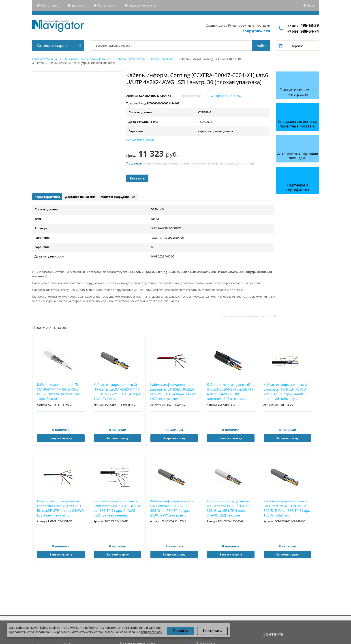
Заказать (137, 178)
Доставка (78, 5)
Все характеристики (140, 140)
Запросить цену (61, 438)
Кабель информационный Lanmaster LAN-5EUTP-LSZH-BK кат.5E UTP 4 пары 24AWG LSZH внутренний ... (60, 508)
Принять (180, 631)
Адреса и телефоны (142, 5)
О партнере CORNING (226, 96)
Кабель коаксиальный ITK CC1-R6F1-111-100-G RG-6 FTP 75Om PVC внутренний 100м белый (59, 392)
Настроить (212, 631)
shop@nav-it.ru (256, 31)
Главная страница (45, 59)
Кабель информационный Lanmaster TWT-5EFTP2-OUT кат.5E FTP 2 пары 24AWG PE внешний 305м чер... (286, 392)
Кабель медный (162, 59)
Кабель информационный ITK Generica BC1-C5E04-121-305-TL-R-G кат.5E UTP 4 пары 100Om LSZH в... (287, 508)
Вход (311, 5)
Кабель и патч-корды (131, 59)
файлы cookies (49, 628)
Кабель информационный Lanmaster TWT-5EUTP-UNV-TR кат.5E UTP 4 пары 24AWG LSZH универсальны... (117, 508)
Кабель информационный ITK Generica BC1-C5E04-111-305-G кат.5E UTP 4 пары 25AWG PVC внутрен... (173, 508)
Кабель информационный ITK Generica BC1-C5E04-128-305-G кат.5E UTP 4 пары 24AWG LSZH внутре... (230, 508)
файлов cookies (151, 632)
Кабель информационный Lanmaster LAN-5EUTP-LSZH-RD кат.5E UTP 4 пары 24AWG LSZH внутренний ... (174, 392)
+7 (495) (303, 31)
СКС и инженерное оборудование (86, 59)
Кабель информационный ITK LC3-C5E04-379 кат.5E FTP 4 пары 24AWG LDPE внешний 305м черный (230, 392)
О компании (50, 5)
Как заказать (107, 5)
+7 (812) (303, 26)
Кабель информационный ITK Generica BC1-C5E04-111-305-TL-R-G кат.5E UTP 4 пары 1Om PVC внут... (117, 392)
